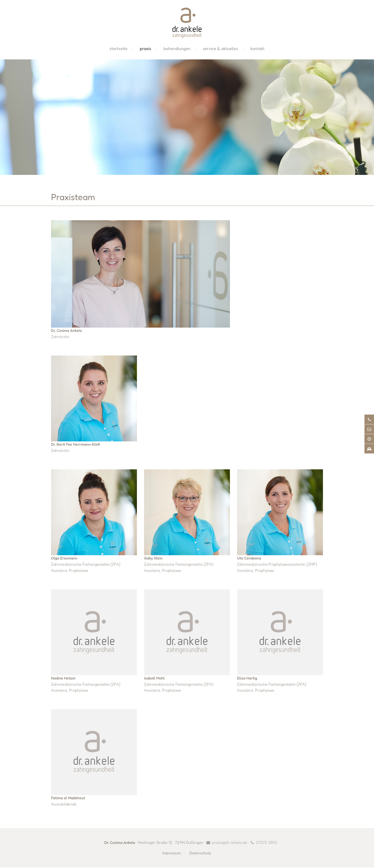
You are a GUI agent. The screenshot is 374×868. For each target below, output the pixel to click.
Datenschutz (200, 854)
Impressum (172, 854)
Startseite (118, 49)
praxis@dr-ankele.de (230, 843)
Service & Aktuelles (220, 49)
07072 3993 (266, 843)
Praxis (145, 49)
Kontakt (257, 49)
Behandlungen (177, 49)
